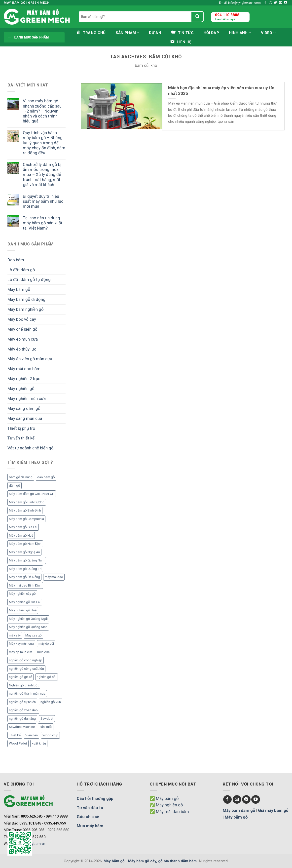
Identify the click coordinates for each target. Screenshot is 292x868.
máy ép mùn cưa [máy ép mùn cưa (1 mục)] (21, 652)
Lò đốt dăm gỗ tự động (29, 279)
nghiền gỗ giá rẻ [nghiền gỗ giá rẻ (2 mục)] (20, 677)
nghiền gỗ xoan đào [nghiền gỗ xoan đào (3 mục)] (23, 710)
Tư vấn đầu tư (90, 808)
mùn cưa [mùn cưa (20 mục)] (43, 652)
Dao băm (16, 260)
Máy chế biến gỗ (22, 329)
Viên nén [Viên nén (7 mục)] (32, 735)
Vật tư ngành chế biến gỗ (31, 448)
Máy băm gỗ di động (26, 299)
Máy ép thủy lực (22, 349)
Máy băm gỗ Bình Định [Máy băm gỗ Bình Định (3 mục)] (25, 510)
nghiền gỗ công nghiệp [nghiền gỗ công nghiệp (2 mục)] (26, 660)
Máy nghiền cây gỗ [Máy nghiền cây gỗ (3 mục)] (22, 594)
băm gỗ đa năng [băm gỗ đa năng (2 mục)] (21, 477)
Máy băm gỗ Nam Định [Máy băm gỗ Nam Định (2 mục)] (25, 544)
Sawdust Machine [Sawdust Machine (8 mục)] (22, 727)
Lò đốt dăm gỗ (21, 270)
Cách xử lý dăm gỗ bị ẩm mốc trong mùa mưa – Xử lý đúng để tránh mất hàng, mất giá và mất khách (42, 175)
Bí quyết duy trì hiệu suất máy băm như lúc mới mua (43, 201)
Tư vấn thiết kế (21, 438)
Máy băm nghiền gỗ (26, 309)
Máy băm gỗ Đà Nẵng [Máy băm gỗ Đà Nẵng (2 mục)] (24, 577)
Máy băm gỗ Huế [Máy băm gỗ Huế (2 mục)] (21, 535)
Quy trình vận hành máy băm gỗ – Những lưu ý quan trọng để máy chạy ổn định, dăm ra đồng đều (44, 143)
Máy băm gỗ (19, 289)
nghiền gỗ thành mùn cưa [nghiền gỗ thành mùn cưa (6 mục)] (27, 693)
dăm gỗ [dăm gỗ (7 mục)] (15, 486)
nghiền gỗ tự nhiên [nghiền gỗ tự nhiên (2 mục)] (22, 702)
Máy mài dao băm (24, 369)
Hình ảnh (240, 33)
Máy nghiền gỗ (21, 389)
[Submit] (197, 17)
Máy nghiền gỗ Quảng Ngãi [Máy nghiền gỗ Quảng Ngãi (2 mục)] (28, 619)
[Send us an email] (281, 3)
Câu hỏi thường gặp (95, 798)
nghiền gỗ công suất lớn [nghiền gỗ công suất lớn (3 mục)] (26, 669)
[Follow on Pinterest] (246, 800)
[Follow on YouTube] (286, 3)
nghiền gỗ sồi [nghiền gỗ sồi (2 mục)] (47, 677)
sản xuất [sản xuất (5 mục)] (46, 727)
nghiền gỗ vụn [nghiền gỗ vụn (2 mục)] (51, 702)
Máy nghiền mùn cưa (27, 398)
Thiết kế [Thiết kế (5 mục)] (15, 735)
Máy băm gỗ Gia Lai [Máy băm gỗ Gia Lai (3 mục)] (23, 527)
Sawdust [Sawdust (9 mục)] (47, 719)
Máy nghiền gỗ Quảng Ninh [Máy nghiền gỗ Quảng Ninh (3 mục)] (28, 627)
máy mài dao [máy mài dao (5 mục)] (54, 577)
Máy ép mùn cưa (23, 339)
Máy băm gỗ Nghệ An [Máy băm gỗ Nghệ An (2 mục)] (24, 552)
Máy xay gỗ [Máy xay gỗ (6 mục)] (34, 635)
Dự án (155, 33)
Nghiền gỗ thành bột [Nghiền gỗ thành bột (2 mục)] (24, 685)
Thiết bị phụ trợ (21, 428)
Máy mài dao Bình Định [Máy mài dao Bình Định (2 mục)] (25, 585)
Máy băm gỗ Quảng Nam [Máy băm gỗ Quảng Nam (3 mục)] (27, 560)
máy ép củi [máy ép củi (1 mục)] (46, 644)
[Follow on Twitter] (275, 3)
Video (268, 33)
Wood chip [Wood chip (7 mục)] (50, 735)
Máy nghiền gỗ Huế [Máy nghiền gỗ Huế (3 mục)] (23, 610)
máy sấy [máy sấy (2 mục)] (15, 635)
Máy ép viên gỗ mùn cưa (30, 359)
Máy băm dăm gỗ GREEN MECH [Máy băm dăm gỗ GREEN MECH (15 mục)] (32, 494)
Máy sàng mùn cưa (25, 418)
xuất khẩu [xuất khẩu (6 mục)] (39, 743)
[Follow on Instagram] (271, 3)
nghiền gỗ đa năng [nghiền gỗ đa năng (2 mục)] (22, 719)
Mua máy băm (90, 826)
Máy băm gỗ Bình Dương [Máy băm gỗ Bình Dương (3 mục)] (27, 502)
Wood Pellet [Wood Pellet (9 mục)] (18, 743)
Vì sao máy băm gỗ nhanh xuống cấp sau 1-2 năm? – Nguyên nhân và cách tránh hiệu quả (42, 111)
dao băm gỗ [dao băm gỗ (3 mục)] (46, 477)
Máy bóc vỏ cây (22, 319)
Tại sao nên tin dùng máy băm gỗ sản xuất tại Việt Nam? (43, 223)
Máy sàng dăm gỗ (24, 408)
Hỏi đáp (211, 33)
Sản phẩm (128, 33)
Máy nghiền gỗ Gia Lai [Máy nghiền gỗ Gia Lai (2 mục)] (25, 602)
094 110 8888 (227, 15)
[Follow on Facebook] (265, 3)
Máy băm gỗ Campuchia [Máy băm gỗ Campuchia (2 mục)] (26, 519)
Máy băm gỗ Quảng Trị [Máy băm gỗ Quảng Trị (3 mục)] (25, 569)
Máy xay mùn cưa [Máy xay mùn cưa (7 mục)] (21, 644)
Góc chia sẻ (88, 817)
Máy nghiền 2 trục (24, 379)
